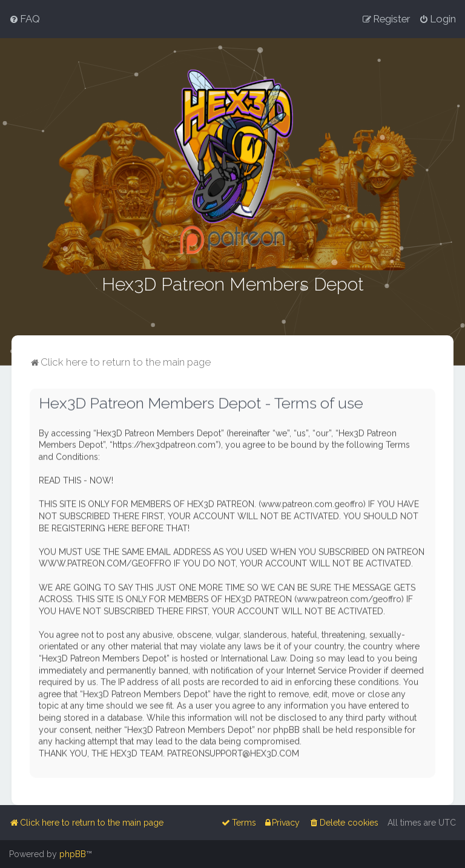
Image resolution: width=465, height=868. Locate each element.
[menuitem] (25, 19)
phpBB (73, 854)
